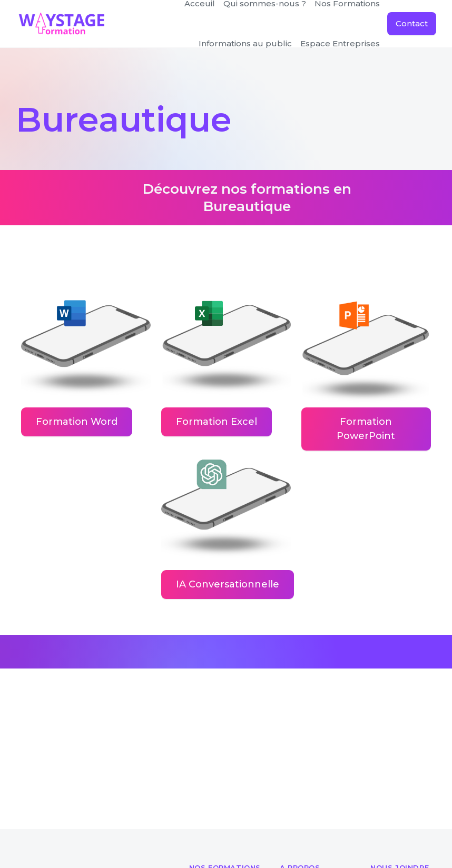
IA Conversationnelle (228, 584)
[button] (245, 44)
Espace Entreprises (340, 43)
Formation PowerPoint (366, 429)
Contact (412, 23)
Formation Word (77, 422)
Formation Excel (217, 422)
